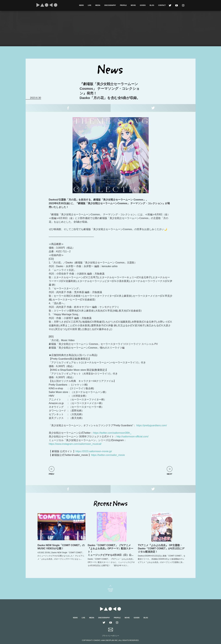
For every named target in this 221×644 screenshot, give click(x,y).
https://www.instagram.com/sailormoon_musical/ (75, 444)
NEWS (81, 5)
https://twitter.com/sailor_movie (108, 455)
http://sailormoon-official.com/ (133, 437)
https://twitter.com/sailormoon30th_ (112, 433)
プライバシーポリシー (111, 636)
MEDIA (98, 5)
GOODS (143, 5)
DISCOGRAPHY (110, 5)
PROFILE (123, 5)
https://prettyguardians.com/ (152, 425)
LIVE (90, 5)
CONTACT (162, 5)
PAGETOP (110, 590)
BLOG (152, 5)
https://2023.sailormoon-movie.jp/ (94, 451)
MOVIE (133, 5)
